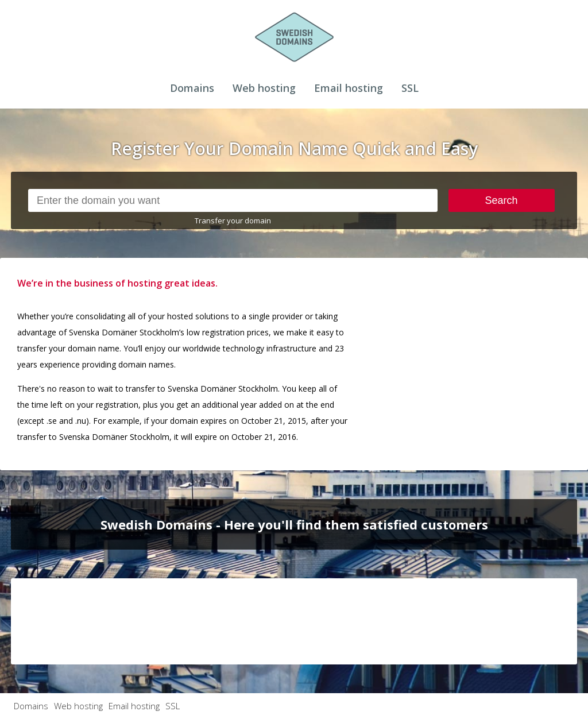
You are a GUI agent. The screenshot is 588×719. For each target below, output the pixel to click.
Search (502, 200)
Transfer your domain (233, 221)
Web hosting (264, 88)
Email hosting (349, 88)
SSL (410, 88)
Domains (192, 88)
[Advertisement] (497, 347)
